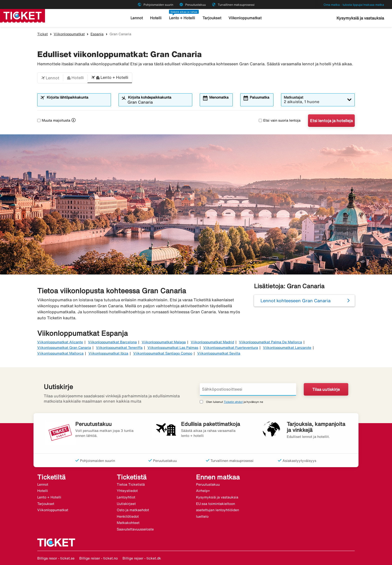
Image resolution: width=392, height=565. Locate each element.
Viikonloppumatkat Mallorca (60, 353)
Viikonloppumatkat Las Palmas (173, 348)
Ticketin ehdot (233, 402)
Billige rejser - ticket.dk (142, 558)
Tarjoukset (212, 18)
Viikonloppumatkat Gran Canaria (64, 348)
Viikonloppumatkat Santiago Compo (163, 353)
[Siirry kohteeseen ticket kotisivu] (22, 15)
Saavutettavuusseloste (135, 529)
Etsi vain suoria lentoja (280, 120)
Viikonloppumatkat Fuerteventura (231, 348)
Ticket (42, 34)
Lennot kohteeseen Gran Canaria (295, 301)
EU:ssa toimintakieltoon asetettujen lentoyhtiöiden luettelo (217, 510)
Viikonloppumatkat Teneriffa (119, 348)
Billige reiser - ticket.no (98, 558)
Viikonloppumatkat (245, 18)
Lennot (137, 18)
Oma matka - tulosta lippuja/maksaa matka (354, 5)
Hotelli (156, 18)
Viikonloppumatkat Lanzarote (287, 348)
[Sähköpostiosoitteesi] (248, 389)
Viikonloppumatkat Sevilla (219, 353)
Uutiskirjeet (126, 504)
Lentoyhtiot (126, 497)
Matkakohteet (128, 523)
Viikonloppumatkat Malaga (164, 342)
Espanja (97, 34)
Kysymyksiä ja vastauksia (360, 18)
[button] (50, 78)
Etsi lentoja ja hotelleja (331, 121)
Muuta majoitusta (54, 120)
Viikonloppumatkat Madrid (212, 342)
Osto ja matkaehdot (133, 510)
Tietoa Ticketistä (131, 484)
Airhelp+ (203, 491)
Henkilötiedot (128, 516)
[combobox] (77, 102)
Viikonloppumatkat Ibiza (108, 353)
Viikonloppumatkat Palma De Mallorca (270, 342)
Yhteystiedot (127, 491)
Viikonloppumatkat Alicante (60, 342)
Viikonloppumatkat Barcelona (112, 342)
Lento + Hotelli (182, 18)
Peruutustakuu (208, 484)
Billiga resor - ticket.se (56, 558)
